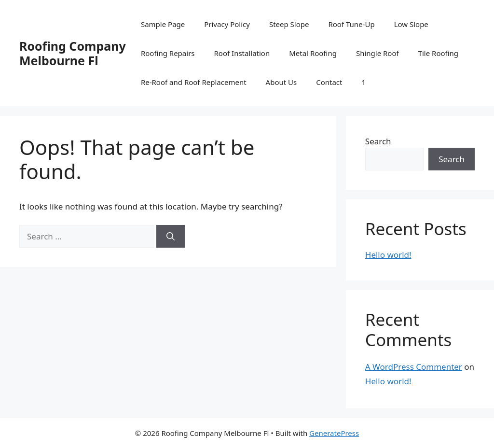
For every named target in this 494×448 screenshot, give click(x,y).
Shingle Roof (377, 53)
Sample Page (163, 24)
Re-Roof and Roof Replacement (194, 82)
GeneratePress (334, 433)
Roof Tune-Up (351, 24)
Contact (329, 82)
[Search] (171, 237)
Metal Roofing (313, 53)
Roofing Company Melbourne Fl (73, 53)
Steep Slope (289, 24)
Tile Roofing (438, 53)
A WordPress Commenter (414, 367)
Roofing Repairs (168, 53)
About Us (281, 82)
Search (378, 141)
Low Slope (411, 24)
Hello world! (388, 255)
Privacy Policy (227, 24)
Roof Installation (242, 53)
